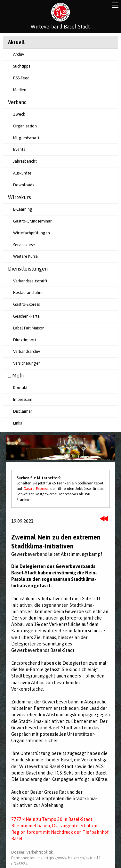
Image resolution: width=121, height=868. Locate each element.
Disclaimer (23, 411)
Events (19, 149)
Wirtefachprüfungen (32, 233)
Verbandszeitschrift (30, 281)
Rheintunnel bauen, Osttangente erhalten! (55, 826)
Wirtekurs (20, 197)
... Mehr (16, 376)
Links (17, 423)
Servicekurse (24, 245)
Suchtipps (22, 66)
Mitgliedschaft (26, 138)
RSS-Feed (21, 78)
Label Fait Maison (29, 328)
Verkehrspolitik (40, 852)
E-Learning (23, 209)
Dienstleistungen (28, 269)
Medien (20, 90)
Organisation (25, 126)
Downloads (24, 185)
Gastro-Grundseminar (32, 221)
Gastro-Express (26, 304)
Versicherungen (27, 363)
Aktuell (16, 42)
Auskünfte (22, 173)
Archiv (19, 54)
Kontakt (20, 388)
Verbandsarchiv (27, 351)
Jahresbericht (25, 161)
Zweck (19, 114)
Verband (17, 102)
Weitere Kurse (25, 256)
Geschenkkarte (26, 316)
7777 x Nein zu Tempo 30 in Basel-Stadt (52, 819)
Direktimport (25, 340)
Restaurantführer (28, 292)
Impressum (23, 399)
